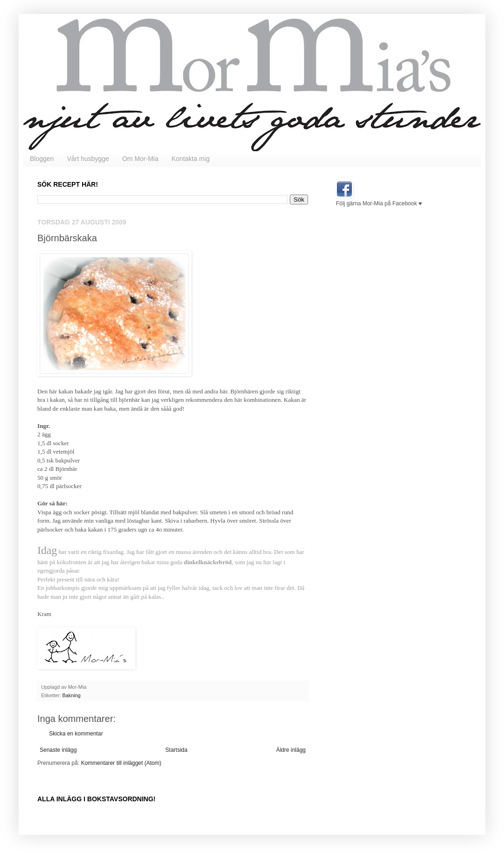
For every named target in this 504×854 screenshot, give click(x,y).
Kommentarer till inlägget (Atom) (121, 763)
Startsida (176, 750)
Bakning (72, 695)
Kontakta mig (190, 159)
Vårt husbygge (88, 159)
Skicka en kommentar (76, 734)
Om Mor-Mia (140, 159)
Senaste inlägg (58, 750)
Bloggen (42, 159)
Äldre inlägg (291, 750)
